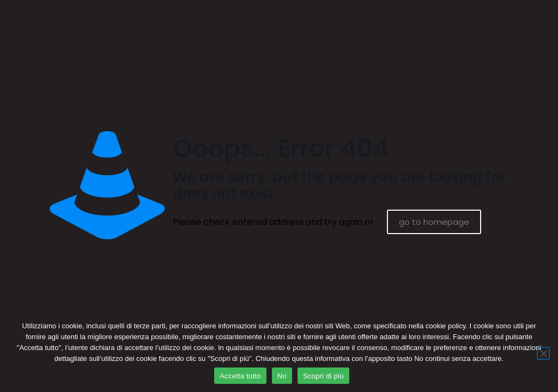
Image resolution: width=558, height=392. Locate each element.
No (282, 376)
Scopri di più (323, 376)
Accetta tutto (240, 376)
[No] (543, 353)
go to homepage (434, 222)
